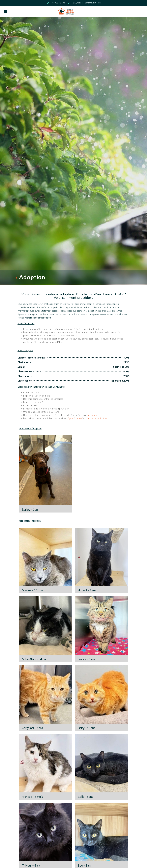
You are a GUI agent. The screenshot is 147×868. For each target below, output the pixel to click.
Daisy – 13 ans (86, 728)
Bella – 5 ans (85, 797)
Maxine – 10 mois (33, 590)
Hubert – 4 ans (87, 590)
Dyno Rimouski (75, 418)
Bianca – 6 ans (86, 659)
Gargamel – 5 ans (32, 728)
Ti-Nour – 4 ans (31, 865)
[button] (6, 12)
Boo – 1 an (84, 865)
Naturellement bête (96, 418)
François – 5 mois (32, 797)
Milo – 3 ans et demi (34, 659)
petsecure (94, 415)
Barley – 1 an (30, 509)
